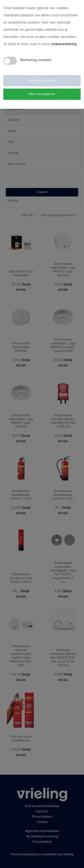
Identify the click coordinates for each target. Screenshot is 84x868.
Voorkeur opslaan (42, 80)
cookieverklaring (64, 44)
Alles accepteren (42, 94)
